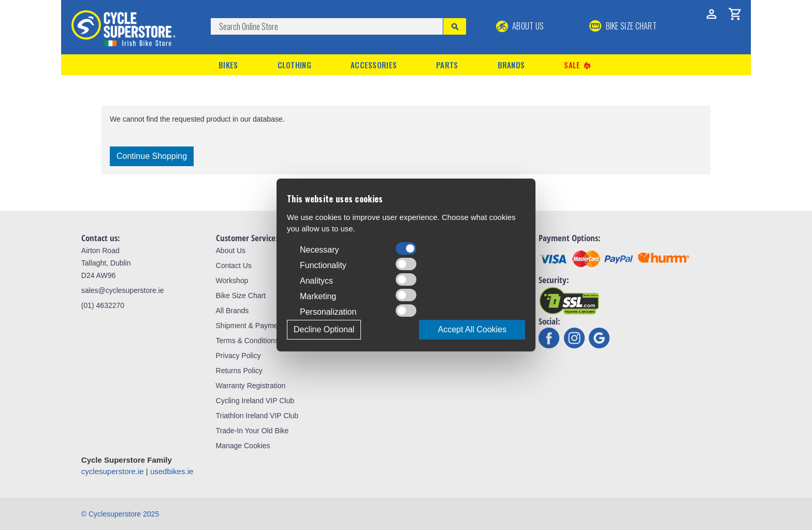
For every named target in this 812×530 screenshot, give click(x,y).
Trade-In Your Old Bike (252, 431)
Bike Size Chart (241, 296)
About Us (520, 26)
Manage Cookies (243, 446)
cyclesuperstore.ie (113, 471)
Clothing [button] (294, 65)
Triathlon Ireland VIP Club (257, 416)
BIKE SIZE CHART (623, 26)
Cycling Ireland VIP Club (255, 401)
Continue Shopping (152, 156)
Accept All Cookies (472, 329)
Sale (578, 65)
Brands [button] (511, 65)
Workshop (232, 281)
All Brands (233, 311)
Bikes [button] (228, 65)
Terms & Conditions (247, 341)
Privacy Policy (238, 356)
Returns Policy (239, 371)
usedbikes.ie (172, 471)
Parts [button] (447, 65)
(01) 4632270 (103, 305)
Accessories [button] (374, 65)
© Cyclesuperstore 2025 (120, 514)
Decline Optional (324, 329)
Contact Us (234, 266)
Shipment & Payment (250, 326)
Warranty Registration (251, 386)
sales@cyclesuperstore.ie (123, 290)
